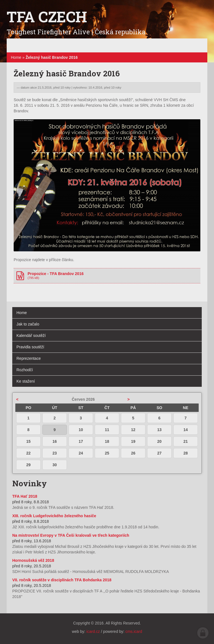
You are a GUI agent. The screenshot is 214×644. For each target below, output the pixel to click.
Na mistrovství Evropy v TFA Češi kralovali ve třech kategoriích (71, 535)
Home (16, 57)
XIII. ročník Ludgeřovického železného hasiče (54, 516)
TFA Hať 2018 (25, 496)
